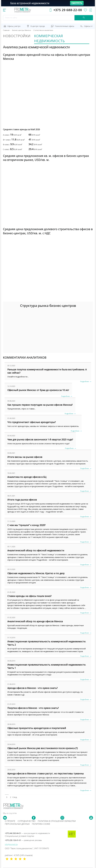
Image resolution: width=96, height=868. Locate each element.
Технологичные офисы (64, 26)
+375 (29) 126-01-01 (23, 840)
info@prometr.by (11, 844)
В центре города (38, 26)
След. (14, 797)
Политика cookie (41, 824)
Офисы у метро (14, 26)
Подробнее (85, 382)
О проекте (10, 821)
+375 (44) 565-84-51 (27, 833)
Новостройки (17, 36)
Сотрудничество (26, 821)
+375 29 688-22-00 (68, 10)
